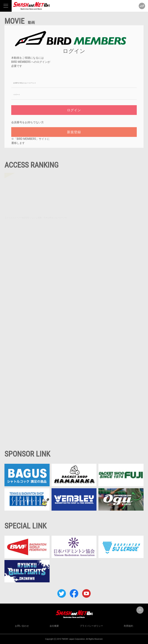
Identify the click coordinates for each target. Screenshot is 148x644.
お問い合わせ (22, 626)
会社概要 (54, 626)
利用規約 (128, 626)
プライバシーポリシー (91, 626)
